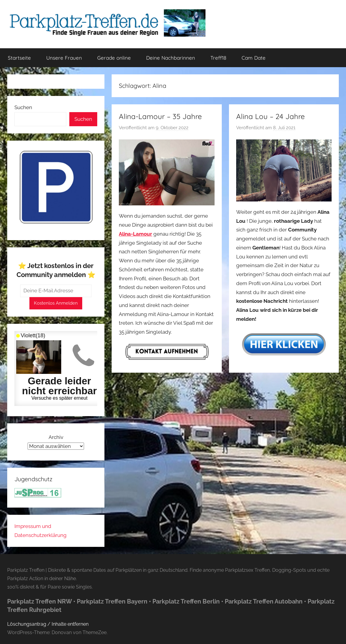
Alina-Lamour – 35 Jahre (160, 116)
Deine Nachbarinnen (171, 58)
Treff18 (218, 58)
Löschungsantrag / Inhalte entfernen (48, 624)
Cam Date (254, 58)
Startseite (19, 58)
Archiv (56, 437)
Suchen (23, 107)
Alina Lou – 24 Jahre (271, 116)
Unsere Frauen (64, 58)
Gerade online (114, 58)
